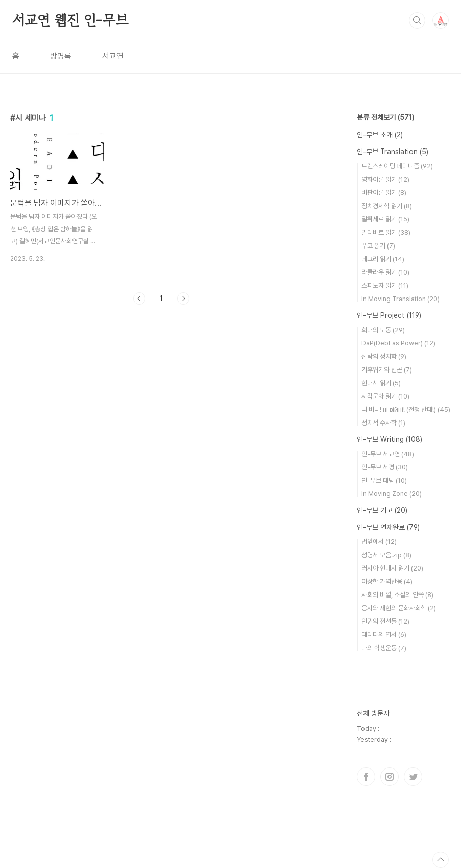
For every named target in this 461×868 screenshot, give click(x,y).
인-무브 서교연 (388, 454)
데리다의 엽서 (384, 635)
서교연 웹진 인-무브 (70, 20)
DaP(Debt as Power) (398, 343)
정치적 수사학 (383, 423)
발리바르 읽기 (386, 232)
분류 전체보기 (385, 117)
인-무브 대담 (384, 480)
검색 (417, 20)
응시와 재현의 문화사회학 (399, 608)
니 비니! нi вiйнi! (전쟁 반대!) (406, 410)
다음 (183, 299)
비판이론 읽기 (384, 193)
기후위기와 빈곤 (387, 370)
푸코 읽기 (378, 246)
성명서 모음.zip (386, 555)
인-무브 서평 (385, 467)
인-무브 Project (389, 315)
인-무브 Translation (393, 152)
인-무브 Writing (390, 439)
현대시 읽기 (381, 383)
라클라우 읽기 (385, 272)
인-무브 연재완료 (388, 527)
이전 (139, 299)
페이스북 (366, 777)
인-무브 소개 (380, 135)
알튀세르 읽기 (385, 219)
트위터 (413, 777)
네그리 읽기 (383, 259)
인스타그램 (390, 777)
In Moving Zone (392, 494)
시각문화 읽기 (385, 396)
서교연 (113, 56)
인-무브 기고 (382, 510)
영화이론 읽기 (385, 179)
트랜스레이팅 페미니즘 (397, 166)
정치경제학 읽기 (387, 206)
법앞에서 (379, 542)
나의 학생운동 (384, 648)
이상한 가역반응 (387, 581)
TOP (441, 860)
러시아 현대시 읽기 (392, 568)
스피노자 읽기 (385, 286)
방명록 (61, 56)
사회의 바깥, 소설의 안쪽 (397, 595)
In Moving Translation (401, 299)
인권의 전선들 (385, 621)
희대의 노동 (383, 330)
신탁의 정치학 (384, 356)
